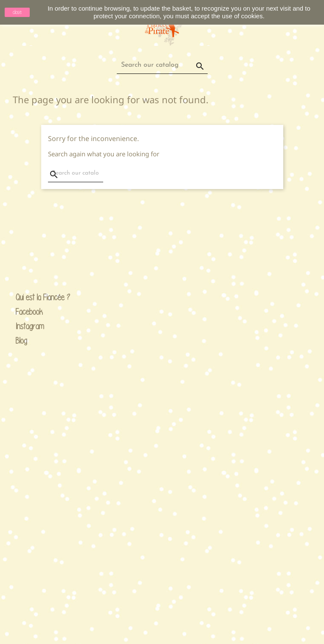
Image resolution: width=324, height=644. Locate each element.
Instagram (23, 326)
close (17, 12)
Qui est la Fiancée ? (23, 298)
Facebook (23, 312)
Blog (21, 340)
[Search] (162, 65)
